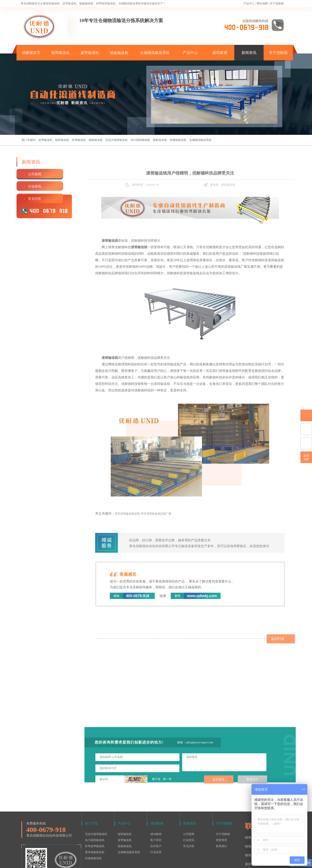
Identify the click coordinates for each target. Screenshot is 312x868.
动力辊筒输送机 (140, 140)
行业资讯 (189, 811)
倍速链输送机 (178, 140)
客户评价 (156, 811)
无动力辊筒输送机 (117, 140)
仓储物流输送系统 (155, 53)
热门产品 (91, 794)
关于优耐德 (277, 3)
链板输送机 (119, 53)
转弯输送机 (79, 140)
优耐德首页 (31, 53)
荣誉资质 (221, 811)
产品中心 (249, 3)
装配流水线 (160, 140)
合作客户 (156, 817)
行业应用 (156, 823)
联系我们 (221, 817)
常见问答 (189, 817)
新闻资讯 (249, 53)
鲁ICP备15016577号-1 (154, 862)
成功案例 (220, 53)
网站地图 (262, 3)
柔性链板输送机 (95, 823)
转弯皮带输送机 (95, 817)
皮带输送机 (90, 53)
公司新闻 (189, 805)
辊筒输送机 (60, 53)
